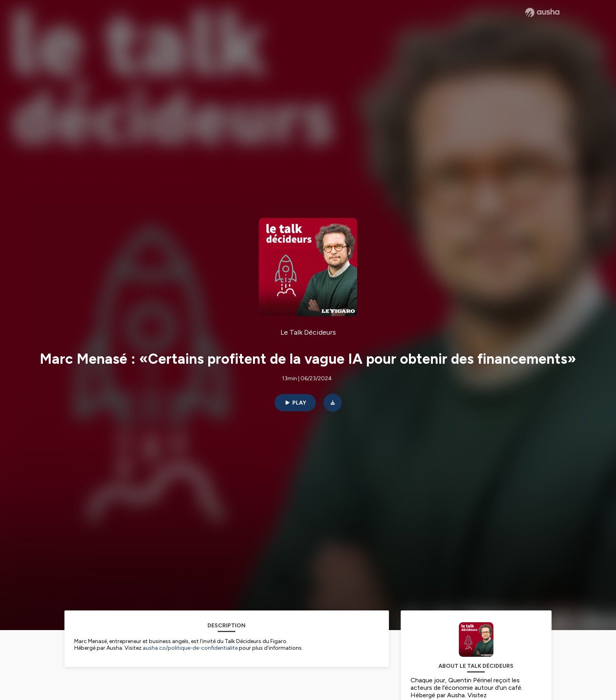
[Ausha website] (542, 13)
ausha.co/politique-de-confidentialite (190, 648)
